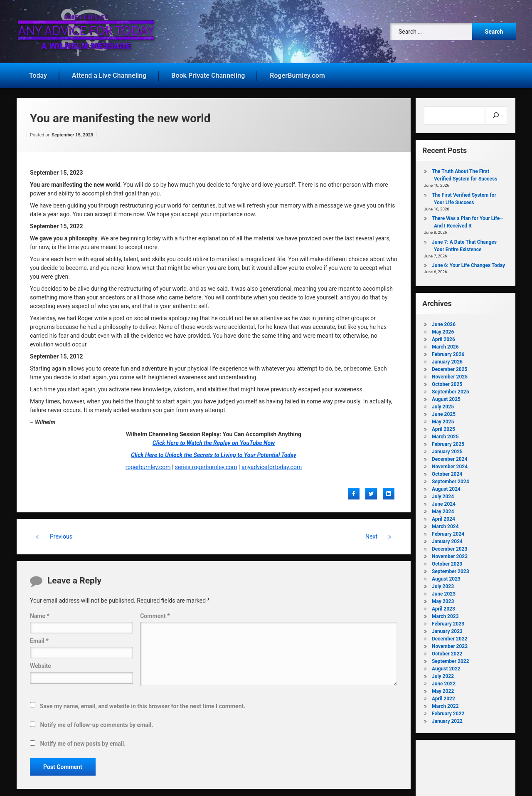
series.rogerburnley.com (206, 464)
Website (41, 663)
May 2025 (443, 419)
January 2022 (447, 718)
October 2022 (447, 651)
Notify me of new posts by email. (83, 741)
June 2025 (444, 411)
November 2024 (450, 464)
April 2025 (443, 426)
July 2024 (443, 494)
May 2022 (443, 688)
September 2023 (451, 569)
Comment (155, 613)
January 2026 (447, 359)
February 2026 (448, 351)
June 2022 (444, 681)
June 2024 (444, 501)
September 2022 (451, 658)
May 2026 (443, 329)
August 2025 (446, 396)
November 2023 (450, 554)
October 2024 (447, 471)
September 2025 (451, 389)
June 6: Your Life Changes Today (468, 262)
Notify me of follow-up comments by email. (96, 722)
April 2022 (443, 696)
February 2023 (448, 621)
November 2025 (450, 374)
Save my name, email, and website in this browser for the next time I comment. (143, 703)
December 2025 (449, 366)
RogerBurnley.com (297, 73)
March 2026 (445, 344)
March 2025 (445, 434)
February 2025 (448, 441)
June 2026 (444, 321)
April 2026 (443, 336)
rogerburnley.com (148, 464)
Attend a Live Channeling (109, 73)
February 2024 (448, 531)
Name (40, 613)
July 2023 (443, 583)
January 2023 (447, 628)
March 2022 (445, 703)
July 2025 (443, 404)
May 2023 (443, 598)
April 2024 (443, 516)
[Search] (496, 113)
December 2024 (449, 456)
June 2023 (444, 591)
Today (38, 73)
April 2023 (443, 606)
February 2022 (448, 711)
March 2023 (445, 613)
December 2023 (449, 546)
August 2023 (446, 576)
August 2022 (446, 666)
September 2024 (451, 479)
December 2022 (449, 636)
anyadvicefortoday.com (272, 464)
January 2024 (447, 539)
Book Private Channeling (208, 73)
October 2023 (447, 561)
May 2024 (443, 509)
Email (39, 638)
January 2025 (447, 449)
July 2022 (443, 673)
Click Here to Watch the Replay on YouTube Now (214, 440)
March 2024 (445, 524)
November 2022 (450, 643)
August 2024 (446, 486)
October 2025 (447, 381)
